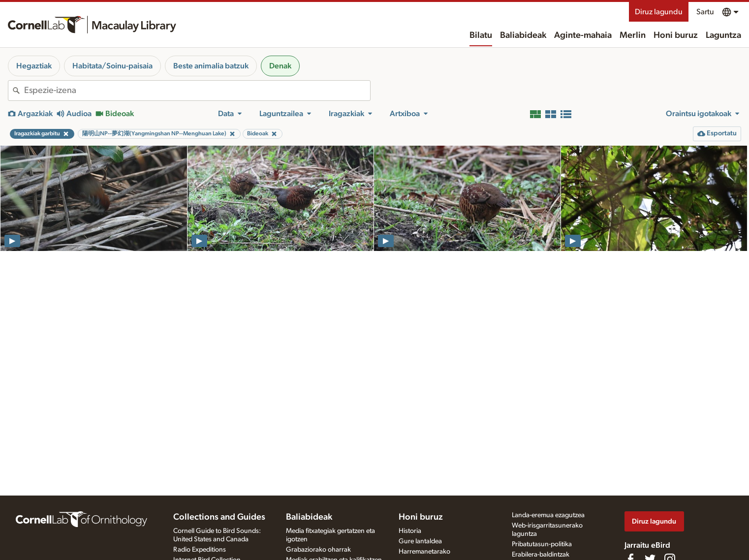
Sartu (705, 12)
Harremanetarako (424, 552)
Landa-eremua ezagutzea (548, 515)
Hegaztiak (34, 66)
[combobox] (197, 91)
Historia (410, 531)
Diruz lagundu (659, 12)
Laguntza (723, 35)
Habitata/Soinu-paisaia (112, 66)
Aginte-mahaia (583, 35)
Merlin (633, 35)
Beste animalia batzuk (211, 66)
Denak (280, 66)
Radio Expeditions (200, 550)
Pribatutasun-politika (542, 544)
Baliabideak (523, 35)
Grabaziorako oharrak (318, 550)
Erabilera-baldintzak (541, 555)
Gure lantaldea (420, 541)
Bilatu (481, 35)
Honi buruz (676, 35)
